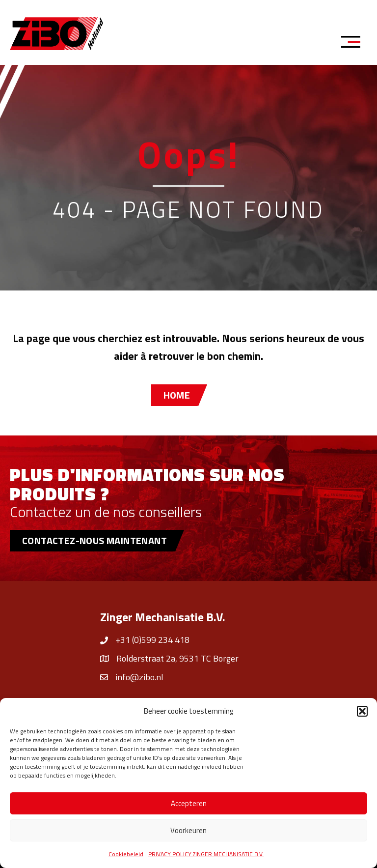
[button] (362, 711)
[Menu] (354, 43)
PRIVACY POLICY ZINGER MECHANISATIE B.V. (206, 854)
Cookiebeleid (126, 854)
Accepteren (189, 803)
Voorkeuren (188, 830)
